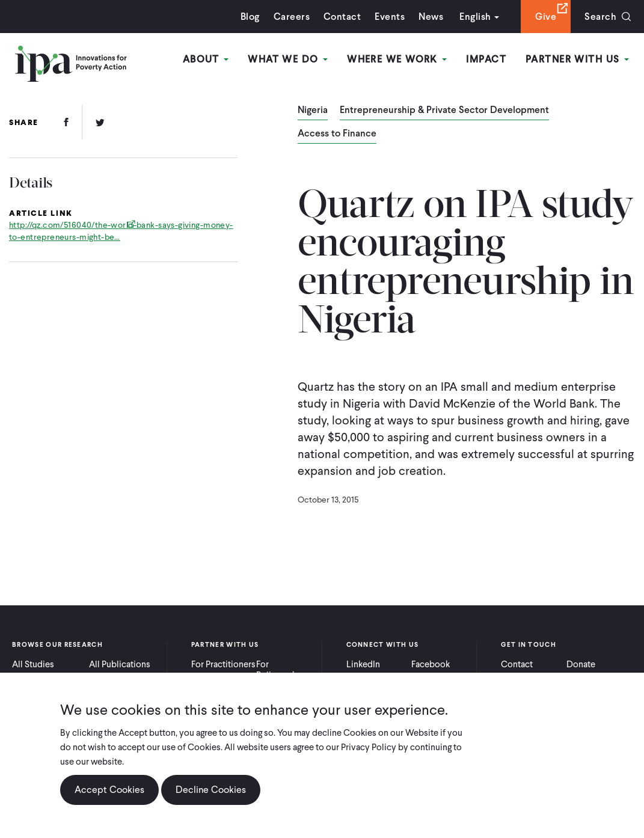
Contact (342, 17)
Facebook (431, 664)
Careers (292, 17)
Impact (486, 59)
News (431, 17)
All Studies (33, 664)
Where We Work (397, 59)
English (475, 17)
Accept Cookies (109, 791)
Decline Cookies (211, 791)
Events (390, 17)
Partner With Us (577, 59)
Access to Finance (337, 134)
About (206, 59)
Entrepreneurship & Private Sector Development (444, 111)
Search (600, 17)
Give (546, 17)
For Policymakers (282, 670)
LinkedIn (363, 664)
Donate (581, 664)
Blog (250, 17)
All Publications (120, 664)
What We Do (288, 59)
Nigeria (313, 111)
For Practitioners (223, 664)
